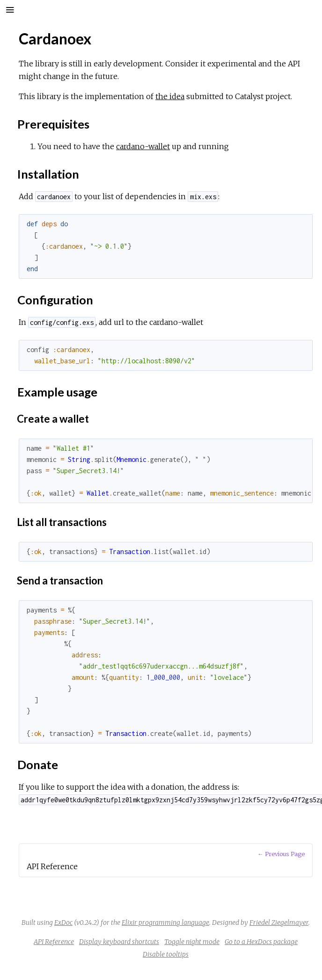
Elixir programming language (165, 922)
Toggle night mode (192, 942)
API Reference (54, 942)
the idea (170, 96)
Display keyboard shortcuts (119, 942)
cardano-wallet (143, 146)
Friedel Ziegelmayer (279, 922)
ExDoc (63, 922)
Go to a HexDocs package (261, 942)
